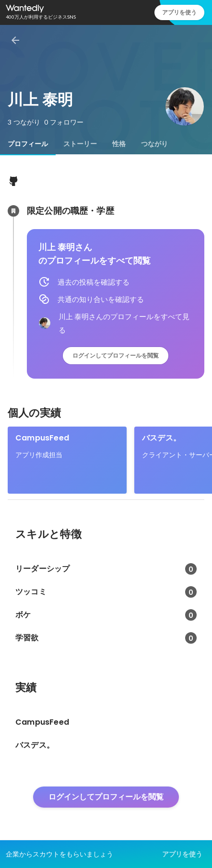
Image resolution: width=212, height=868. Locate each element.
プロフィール (28, 144)
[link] (67, 460)
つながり (154, 144)
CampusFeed (42, 438)
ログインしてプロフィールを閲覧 (116, 355)
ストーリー (80, 144)
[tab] (28, 144)
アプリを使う (179, 12)
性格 (119, 144)
